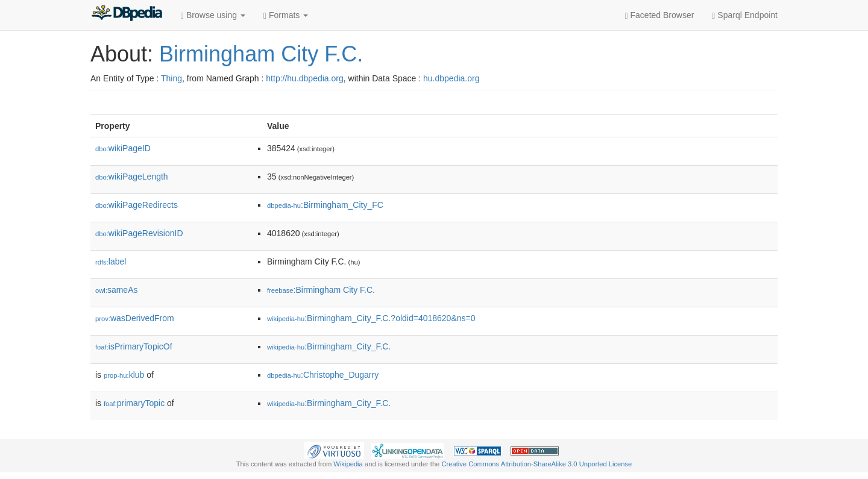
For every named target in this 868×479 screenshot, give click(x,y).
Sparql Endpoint (745, 15)
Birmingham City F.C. (261, 54)
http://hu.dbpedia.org (304, 78)
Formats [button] (286, 15)
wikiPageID (123, 148)
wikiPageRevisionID (139, 233)
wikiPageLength (132, 177)
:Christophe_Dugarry (323, 375)
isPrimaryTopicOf (134, 346)
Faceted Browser (660, 15)
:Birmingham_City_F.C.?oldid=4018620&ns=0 (371, 318)
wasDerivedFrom (135, 318)
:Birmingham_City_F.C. (329, 346)
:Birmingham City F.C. (321, 290)
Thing (171, 78)
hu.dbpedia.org (451, 78)
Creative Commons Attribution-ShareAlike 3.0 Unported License (536, 464)
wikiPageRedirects (137, 205)
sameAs (116, 290)
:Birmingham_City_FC (325, 205)
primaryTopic (134, 403)
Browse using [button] (213, 15)
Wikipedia (348, 464)
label (111, 261)
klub (124, 375)
